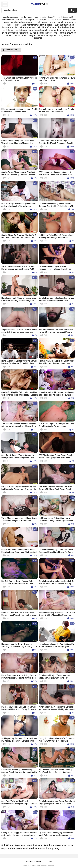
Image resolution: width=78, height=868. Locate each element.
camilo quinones (27, 17)
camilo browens (8, 20)
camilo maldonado (11, 17)
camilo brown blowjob (25, 35)
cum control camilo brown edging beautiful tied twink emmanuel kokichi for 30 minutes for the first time (39, 31)
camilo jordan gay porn (22, 22)
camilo (66, 20)
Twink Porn (36, 866)
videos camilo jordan (47, 36)
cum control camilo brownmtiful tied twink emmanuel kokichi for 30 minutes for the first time (38, 26)
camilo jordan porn (67, 22)
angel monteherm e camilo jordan (37, 25)
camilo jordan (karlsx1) (45, 17)
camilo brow (56, 20)
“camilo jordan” (12, 25)
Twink (39, 4)
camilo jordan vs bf (65, 17)
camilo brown (8, 30)
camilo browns (21, 30)
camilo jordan (43, 20)
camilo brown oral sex (45, 22)
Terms (49, 861)
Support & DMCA (33, 861)
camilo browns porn (25, 20)
